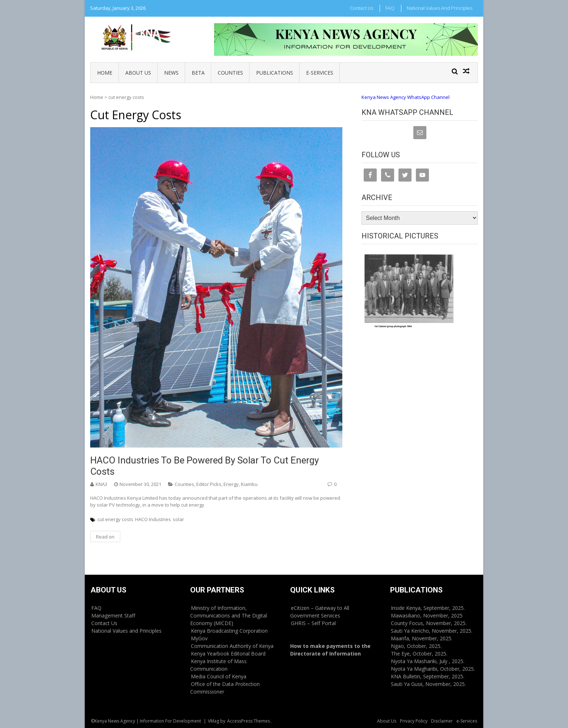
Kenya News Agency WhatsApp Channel (406, 97)
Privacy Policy (414, 721)
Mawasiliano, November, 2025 (427, 615)
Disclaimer (442, 721)
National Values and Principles (440, 8)
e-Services (320, 73)
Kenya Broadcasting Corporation (229, 631)
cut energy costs (115, 519)
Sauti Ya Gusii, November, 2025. (428, 684)
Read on (105, 537)
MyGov (199, 638)
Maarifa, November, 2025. (422, 638)
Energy (231, 484)
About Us (138, 73)
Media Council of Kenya (219, 676)
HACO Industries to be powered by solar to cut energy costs (204, 466)
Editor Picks (209, 484)
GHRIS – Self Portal (313, 623)
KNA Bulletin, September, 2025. (428, 676)
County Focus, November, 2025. (429, 623)
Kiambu (249, 484)
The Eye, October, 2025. (419, 654)
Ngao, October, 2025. (416, 646)
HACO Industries (153, 519)
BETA (198, 73)
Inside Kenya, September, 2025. (428, 608)
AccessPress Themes (248, 721)
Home (105, 73)
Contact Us (362, 8)
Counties (230, 73)
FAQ (390, 8)
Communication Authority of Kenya (232, 646)
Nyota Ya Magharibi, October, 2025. (433, 669)
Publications (275, 73)
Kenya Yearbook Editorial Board (228, 654)
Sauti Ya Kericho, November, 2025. (432, 631)
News (171, 73)
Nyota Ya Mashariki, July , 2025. (428, 661)
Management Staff (113, 615)
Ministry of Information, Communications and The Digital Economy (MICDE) (229, 615)
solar (178, 519)
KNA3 (101, 484)
